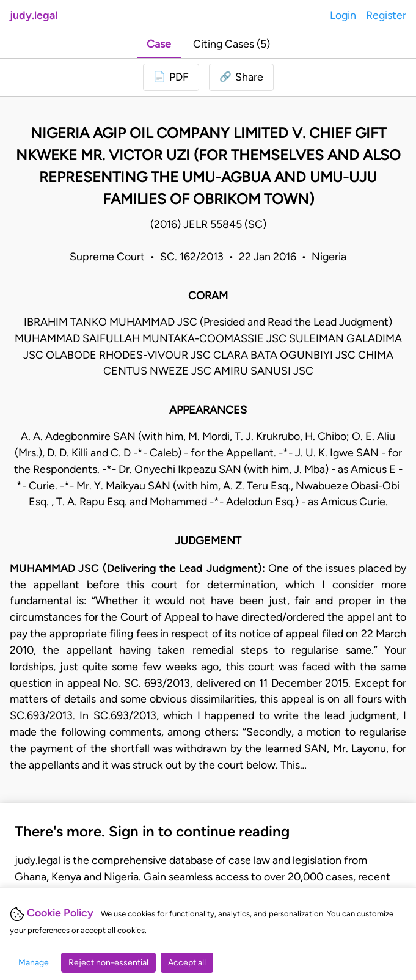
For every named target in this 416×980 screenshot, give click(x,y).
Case (159, 44)
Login (343, 15)
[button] (241, 77)
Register (386, 15)
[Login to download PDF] (171, 77)
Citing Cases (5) (232, 44)
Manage (34, 963)
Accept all (187, 963)
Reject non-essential (108, 963)
